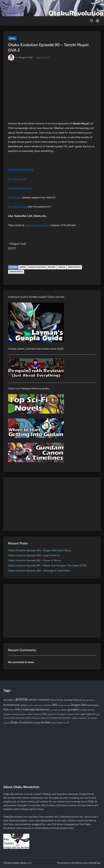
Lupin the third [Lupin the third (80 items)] (17, 718)
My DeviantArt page (20, 188)
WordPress (77, 863)
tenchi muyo (74, 267)
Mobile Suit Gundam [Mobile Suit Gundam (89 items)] (61, 718)
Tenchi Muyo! (16, 272)
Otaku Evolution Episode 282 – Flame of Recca (34, 560)
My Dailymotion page (21, 170)
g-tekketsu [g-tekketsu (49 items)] (63, 710)
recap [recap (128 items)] (37, 723)
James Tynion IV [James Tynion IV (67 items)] (35, 714)
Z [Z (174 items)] (68, 722)
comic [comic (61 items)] (30, 705)
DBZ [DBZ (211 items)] (55, 705)
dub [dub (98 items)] (89, 705)
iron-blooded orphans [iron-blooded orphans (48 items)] (19, 714)
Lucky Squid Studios (37, 225)
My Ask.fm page (18, 207)
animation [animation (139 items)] (9, 700)
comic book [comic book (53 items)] (38, 705)
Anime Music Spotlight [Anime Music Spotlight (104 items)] (62, 700)
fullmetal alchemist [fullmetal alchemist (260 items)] (36, 709)
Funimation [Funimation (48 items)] (54, 710)
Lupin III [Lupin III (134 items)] (90, 714)
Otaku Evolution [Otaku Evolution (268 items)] (22, 722)
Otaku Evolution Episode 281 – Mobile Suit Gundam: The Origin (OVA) (47, 566)
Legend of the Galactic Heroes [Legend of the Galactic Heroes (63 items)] (60, 714)
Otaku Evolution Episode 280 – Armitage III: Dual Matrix (39, 571)
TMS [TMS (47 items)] (65, 723)
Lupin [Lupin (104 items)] (83, 714)
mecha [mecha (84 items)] (28, 718)
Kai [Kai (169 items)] (44, 714)
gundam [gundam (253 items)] (73, 709)
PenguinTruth (87, 794)
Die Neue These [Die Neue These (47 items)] (64, 705)
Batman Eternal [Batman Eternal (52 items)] (89, 700)
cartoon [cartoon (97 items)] (23, 705)
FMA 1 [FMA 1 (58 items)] (12, 710)
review (52, 267)
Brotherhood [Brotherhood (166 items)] (11, 705)
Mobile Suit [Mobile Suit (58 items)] (45, 718)
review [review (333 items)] (45, 722)
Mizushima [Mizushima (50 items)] (36, 718)
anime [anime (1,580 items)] (22, 699)
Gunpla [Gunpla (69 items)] (7, 714)
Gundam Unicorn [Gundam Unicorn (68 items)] (87, 710)
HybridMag (94, 863)
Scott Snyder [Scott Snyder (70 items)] (57, 723)
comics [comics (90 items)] (47, 705)
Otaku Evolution (37, 267)
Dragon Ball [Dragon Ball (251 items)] (78, 705)
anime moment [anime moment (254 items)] (39, 700)
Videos (12, 38)
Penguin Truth (26, 57)
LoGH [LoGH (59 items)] (77, 714)
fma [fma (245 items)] (6, 709)
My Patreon (15, 197)
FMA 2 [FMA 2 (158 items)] (19, 710)
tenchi (62, 267)
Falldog (46, 794)
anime (23, 267)
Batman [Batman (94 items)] (78, 700)
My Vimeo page (17, 179)
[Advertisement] (52, 504)
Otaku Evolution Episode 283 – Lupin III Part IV (34, 555)
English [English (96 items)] (95, 705)
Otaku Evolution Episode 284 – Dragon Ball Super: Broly (39, 550)
